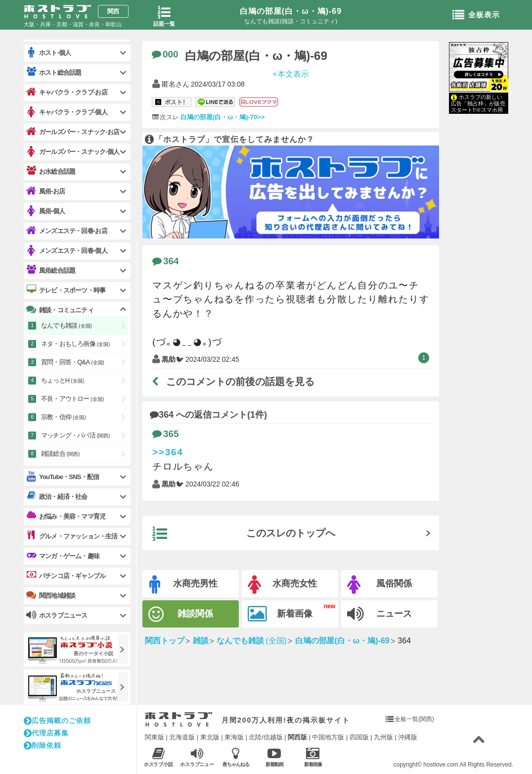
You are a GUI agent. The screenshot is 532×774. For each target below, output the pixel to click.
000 (165, 54)
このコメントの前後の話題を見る (233, 382)
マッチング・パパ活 (75, 435)
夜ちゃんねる (236, 757)
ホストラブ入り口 (179, 720)
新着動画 (274, 757)
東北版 (210, 737)
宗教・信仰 (64, 417)
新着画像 (280, 614)
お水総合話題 (51, 171)
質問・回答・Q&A (73, 362)
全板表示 (476, 15)
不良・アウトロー (72, 399)
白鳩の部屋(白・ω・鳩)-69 (291, 11)
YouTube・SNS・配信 (63, 477)
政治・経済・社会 (57, 496)
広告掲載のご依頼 (57, 721)
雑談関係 (181, 614)
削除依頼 (43, 745)
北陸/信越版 (266, 737)
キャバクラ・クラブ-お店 (67, 92)
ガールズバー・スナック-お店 (73, 132)
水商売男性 (183, 585)
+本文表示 (290, 73)
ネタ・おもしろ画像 (75, 344)
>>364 (168, 452)
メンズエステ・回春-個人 (67, 251)
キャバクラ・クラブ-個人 (67, 112)
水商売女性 (282, 585)
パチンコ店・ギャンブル (66, 576)
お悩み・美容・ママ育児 (66, 516)
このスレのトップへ (244, 534)
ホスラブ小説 (158, 757)
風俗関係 (379, 585)
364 (166, 261)
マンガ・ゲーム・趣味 (63, 556)
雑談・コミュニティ (60, 310)
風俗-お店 (45, 191)
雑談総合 (60, 454)
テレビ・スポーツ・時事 (66, 290)
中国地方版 (328, 737)
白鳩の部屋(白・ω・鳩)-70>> (222, 117)
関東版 (155, 737)
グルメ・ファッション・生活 (72, 536)
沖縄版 (408, 737)
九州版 (383, 737)
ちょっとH (63, 380)
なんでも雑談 (66, 325)
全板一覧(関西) (414, 719)
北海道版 (182, 737)
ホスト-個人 (49, 53)
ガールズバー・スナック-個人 (73, 152)
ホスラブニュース (197, 757)
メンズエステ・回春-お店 (67, 231)
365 (166, 434)
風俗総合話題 (51, 270)
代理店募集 (46, 733)
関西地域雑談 (51, 595)
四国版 (359, 737)
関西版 (297, 737)
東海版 (234, 737)
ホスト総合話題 (54, 72)
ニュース (379, 614)
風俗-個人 (45, 211)
